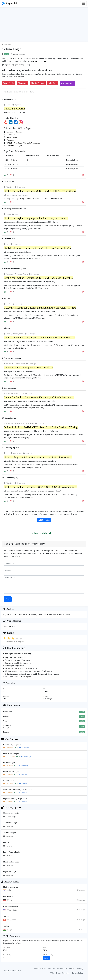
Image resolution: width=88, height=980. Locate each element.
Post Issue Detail (67, 83)
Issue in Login (9, 83)
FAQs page (27, 677)
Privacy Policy (78, 973)
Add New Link (44, 520)
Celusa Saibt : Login (14, 146)
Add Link (52, 968)
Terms (58, 973)
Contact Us (11, 135)
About (36, 968)
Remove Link (62, 968)
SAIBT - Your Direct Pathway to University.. (23, 143)
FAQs (52, 973)
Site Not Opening (38, 83)
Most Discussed (10, 739)
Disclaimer (66, 973)
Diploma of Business (14, 132)
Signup (46, 958)
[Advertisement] (44, 24)
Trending (80, 968)
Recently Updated (11, 808)
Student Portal (12, 137)
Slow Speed (23, 83)
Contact (43, 968)
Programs (10, 140)
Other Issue (53, 83)
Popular (72, 968)
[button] (50, 533)
